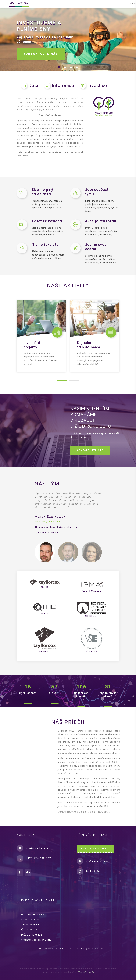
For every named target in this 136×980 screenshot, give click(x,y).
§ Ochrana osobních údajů (38, 940)
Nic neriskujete (45, 245)
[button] (59, 67)
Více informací (85, 972)
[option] (68, 513)
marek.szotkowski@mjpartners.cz (58, 527)
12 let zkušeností (47, 221)
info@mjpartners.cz (37, 848)
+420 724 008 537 (49, 533)
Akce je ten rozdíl (101, 221)
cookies (54, 969)
